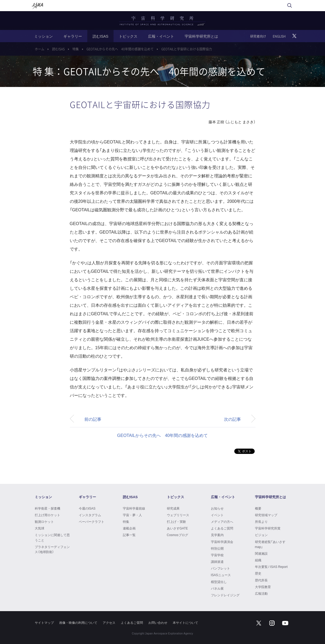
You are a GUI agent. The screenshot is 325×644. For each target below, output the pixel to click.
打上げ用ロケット (47, 515)
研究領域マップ (266, 515)
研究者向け (258, 36)
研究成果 (173, 508)
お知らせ (217, 508)
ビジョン (261, 535)
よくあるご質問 (222, 528)
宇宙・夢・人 (132, 515)
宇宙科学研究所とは (201, 36)
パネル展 (217, 588)
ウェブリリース (178, 515)
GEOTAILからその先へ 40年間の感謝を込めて (120, 49)
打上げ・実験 (176, 522)
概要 (258, 508)
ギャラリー (73, 36)
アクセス (109, 623)
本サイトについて (185, 623)
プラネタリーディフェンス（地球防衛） (52, 549)
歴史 (258, 573)
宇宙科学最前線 (134, 508)
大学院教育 (263, 587)
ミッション (44, 36)
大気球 (40, 528)
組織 (258, 560)
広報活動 (261, 593)
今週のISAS (87, 508)
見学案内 (217, 535)
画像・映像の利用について (78, 623)
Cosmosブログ (177, 535)
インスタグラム (90, 515)
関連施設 (261, 553)
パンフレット (220, 568)
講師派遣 (217, 562)
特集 (76, 49)
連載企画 (129, 528)
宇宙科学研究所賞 (268, 528)
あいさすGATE (177, 528)
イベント (217, 515)
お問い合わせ (158, 623)
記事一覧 (129, 535)
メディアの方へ (222, 522)
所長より (261, 522)
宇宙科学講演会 (222, 542)
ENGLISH (279, 36)
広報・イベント (161, 36)
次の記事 (232, 419)
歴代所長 (261, 580)
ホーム (40, 49)
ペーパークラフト (92, 522)
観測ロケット (44, 522)
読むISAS (101, 36)
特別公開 (217, 548)
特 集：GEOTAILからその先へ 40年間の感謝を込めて (149, 71)
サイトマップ (44, 623)
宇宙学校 (217, 555)
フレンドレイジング (225, 595)
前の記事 (93, 419)
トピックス (128, 36)
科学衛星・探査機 (47, 508)
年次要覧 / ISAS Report (271, 567)
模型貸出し (219, 582)
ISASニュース (221, 575)
